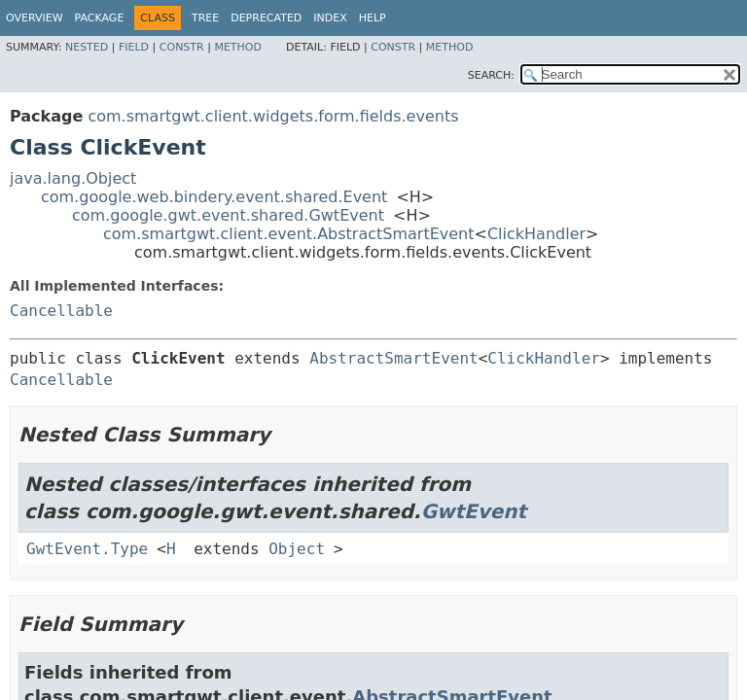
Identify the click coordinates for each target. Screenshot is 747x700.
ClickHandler (536, 234)
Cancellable (61, 311)
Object (297, 549)
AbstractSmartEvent (393, 358)
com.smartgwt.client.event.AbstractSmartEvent (289, 234)
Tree (205, 18)
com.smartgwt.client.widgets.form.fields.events (273, 116)
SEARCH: (491, 75)
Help (373, 18)
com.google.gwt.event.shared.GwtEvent (228, 215)
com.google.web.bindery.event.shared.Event (214, 197)
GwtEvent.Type (87, 549)
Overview (35, 18)
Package (100, 18)
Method (238, 47)
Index (330, 18)
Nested (87, 47)
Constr (182, 47)
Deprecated (266, 18)
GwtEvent (474, 511)
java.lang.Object (73, 178)
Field (134, 47)
